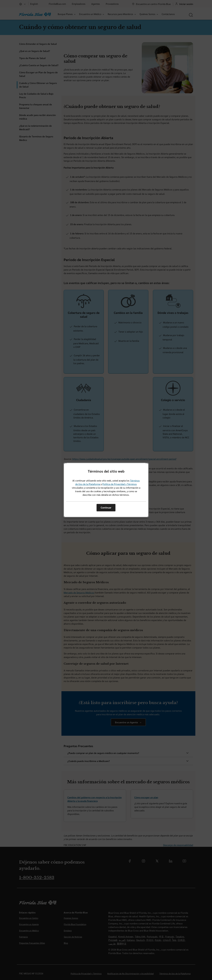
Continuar (106, 508)
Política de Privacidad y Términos (120, 484)
